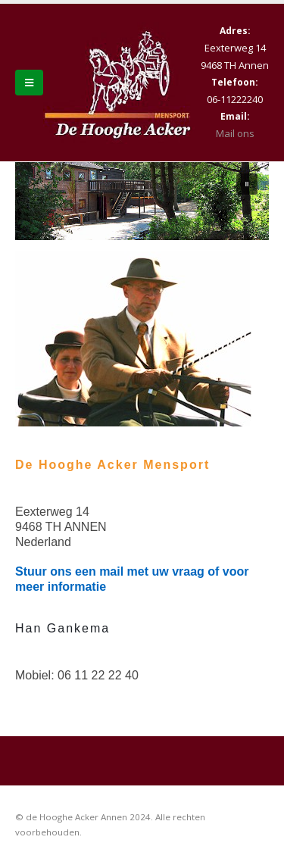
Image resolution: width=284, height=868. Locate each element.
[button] (247, 184)
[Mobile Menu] (29, 83)
